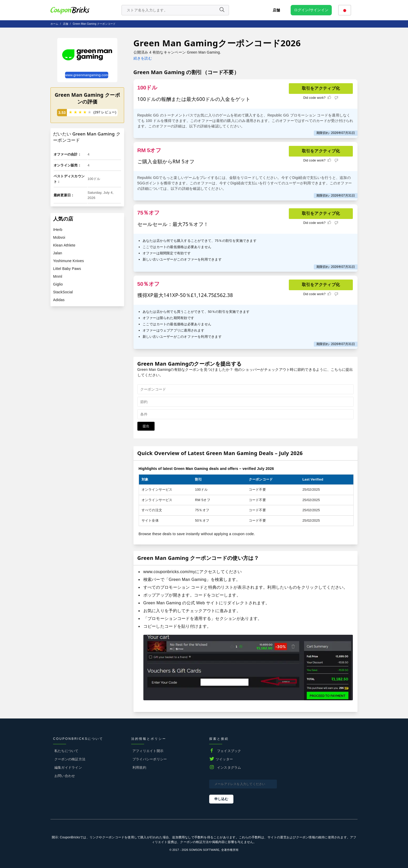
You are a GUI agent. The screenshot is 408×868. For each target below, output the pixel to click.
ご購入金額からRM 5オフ (166, 161)
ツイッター (224, 759)
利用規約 (139, 767)
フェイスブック (229, 751)
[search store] (175, 10)
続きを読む (143, 58)
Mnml (58, 276)
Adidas (59, 300)
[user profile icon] (311, 10)
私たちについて (66, 751)
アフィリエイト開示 (148, 751)
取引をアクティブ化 (321, 88)
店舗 (276, 10)
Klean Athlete (64, 245)
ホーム (55, 24)
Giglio (58, 284)
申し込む (221, 799)
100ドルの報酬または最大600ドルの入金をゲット (194, 99)
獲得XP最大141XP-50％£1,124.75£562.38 (185, 295)
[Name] (222, 10)
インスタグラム (229, 767)
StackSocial (63, 292)
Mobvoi (59, 237)
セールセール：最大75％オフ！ (173, 224)
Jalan (58, 253)
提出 (146, 426)
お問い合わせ (65, 776)
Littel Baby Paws (67, 269)
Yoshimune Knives (69, 261)
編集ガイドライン (68, 767)
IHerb (58, 230)
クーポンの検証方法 (70, 759)
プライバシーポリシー (150, 759)
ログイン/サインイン (311, 10)
